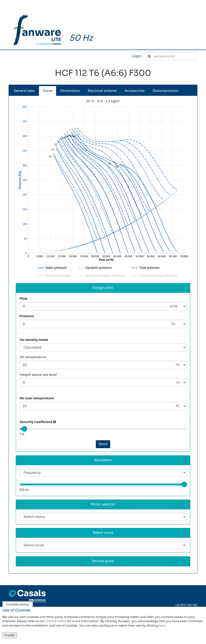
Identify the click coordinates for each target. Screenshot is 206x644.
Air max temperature (37, 398)
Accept (10, 635)
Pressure (27, 316)
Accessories (135, 91)
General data (24, 91)
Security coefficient (36, 422)
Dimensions (70, 91)
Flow (24, 298)
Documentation (165, 91)
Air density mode (34, 340)
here (162, 626)
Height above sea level (38, 375)
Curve (48, 91)
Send (103, 444)
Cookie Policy (56, 621)
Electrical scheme (102, 91)
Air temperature (33, 357)
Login (137, 56)
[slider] (24, 429)
